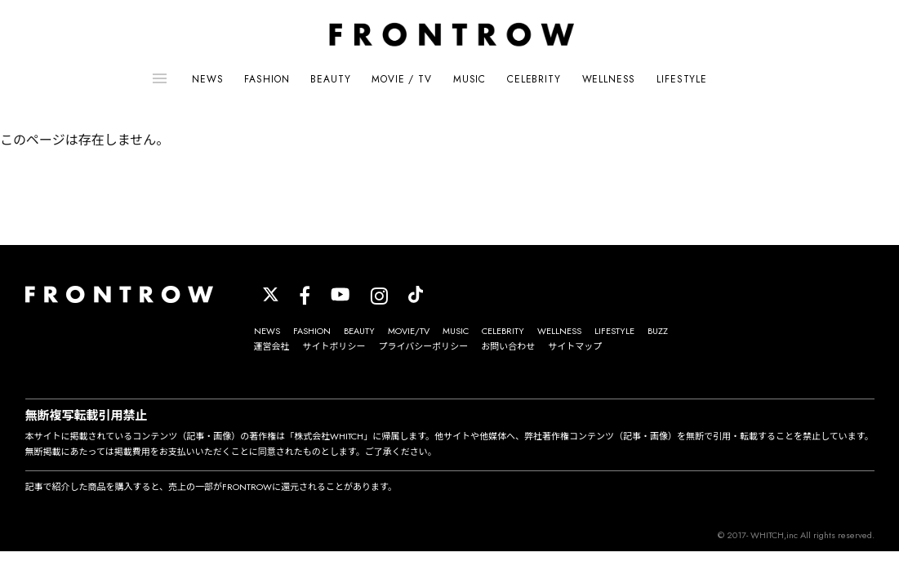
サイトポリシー (334, 346)
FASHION (267, 79)
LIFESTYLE (682, 79)
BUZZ (658, 331)
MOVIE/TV (409, 331)
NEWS (207, 79)
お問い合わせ (508, 346)
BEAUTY (330, 79)
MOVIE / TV (401, 79)
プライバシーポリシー (424, 346)
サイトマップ (575, 346)
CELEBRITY (534, 79)
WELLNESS (609, 79)
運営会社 (272, 346)
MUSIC (470, 79)
